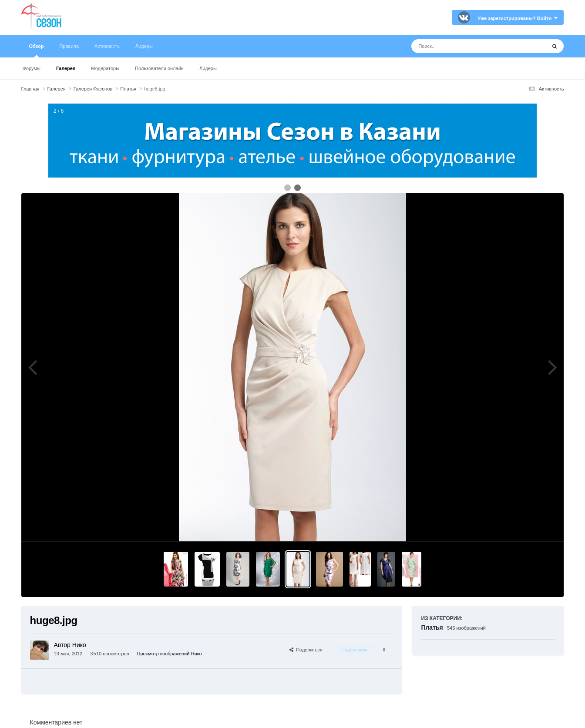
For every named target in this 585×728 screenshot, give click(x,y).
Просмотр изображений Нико (170, 654)
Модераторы (105, 68)
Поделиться (306, 650)
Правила (69, 46)
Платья (432, 627)
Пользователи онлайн (159, 68)
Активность (107, 46)
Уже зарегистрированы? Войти (518, 18)
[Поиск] (462, 46)
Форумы (32, 68)
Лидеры (208, 68)
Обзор (37, 50)
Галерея (66, 68)
